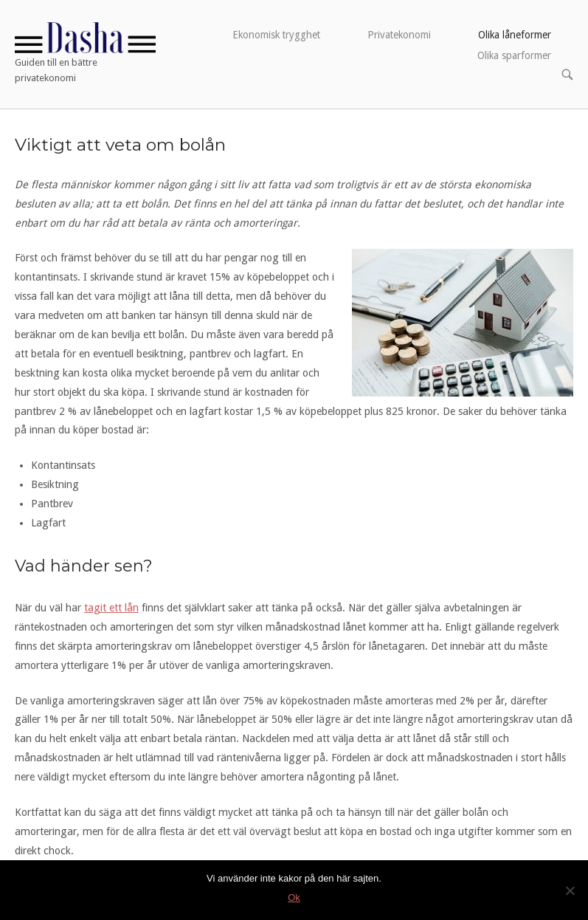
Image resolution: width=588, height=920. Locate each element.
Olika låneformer (515, 35)
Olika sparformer (514, 55)
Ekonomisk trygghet (276, 35)
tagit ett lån (111, 608)
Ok (294, 897)
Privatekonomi (399, 35)
